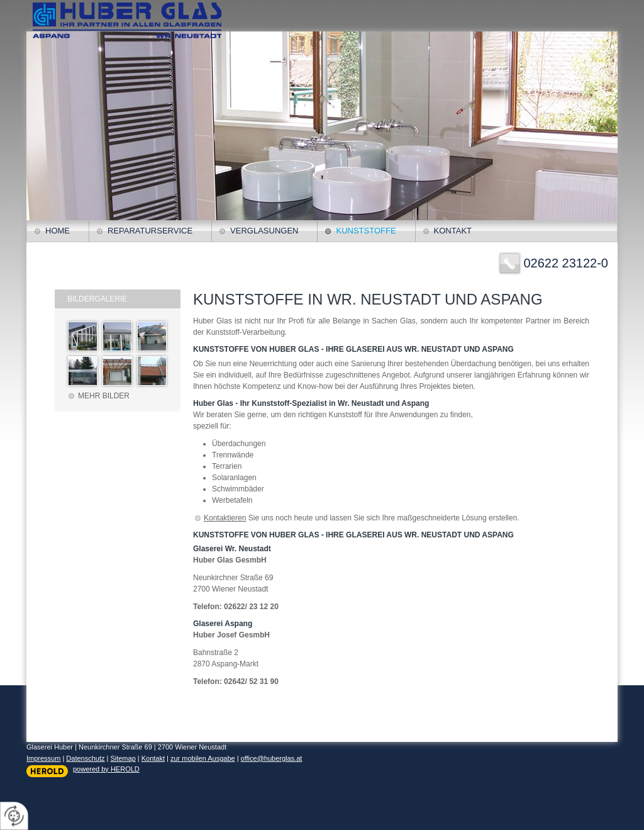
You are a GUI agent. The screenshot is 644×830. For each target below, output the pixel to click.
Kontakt (453, 231)
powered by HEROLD (106, 769)
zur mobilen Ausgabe (203, 758)
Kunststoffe (366, 231)
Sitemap (123, 758)
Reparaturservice (150, 231)
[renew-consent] (14, 816)
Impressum (43, 758)
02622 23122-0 (566, 263)
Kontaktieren (225, 518)
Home (58, 231)
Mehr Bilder (104, 396)
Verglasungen (264, 231)
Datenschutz (85, 758)
